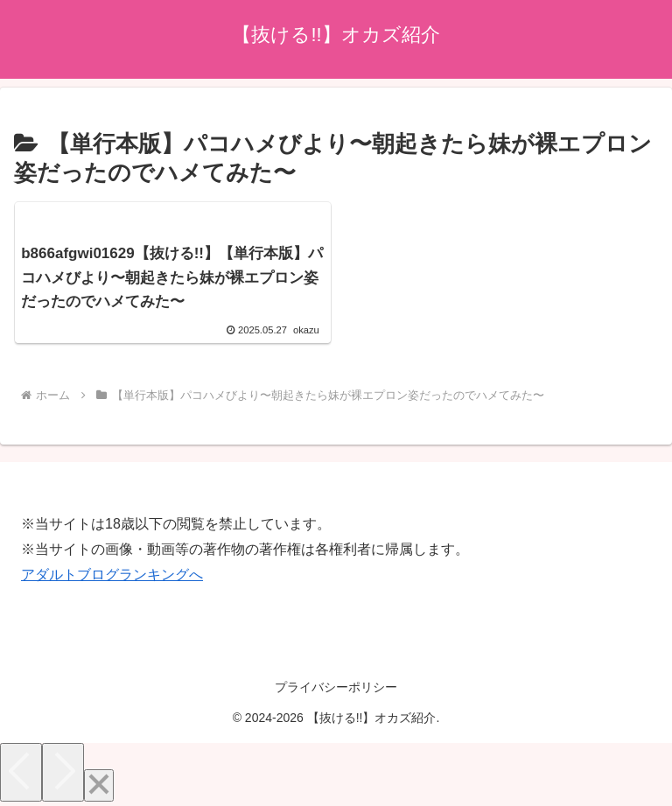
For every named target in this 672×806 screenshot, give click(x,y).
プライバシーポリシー (336, 687)
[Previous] (21, 772)
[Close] (99, 785)
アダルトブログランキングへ (112, 575)
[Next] (63, 772)
